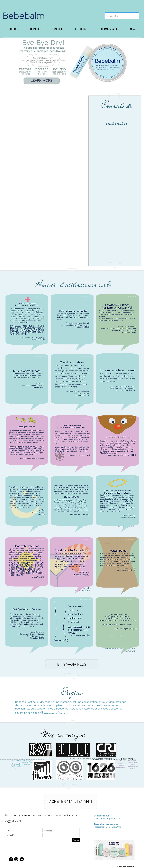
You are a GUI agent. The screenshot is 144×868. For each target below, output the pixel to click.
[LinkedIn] (22, 859)
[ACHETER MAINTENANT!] (71, 801)
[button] (82, 29)
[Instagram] (16, 859)
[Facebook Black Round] (11, 859)
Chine (120, 827)
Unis (114, 827)
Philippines (99, 827)
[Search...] (121, 16)
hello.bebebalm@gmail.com (107, 819)
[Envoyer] (76, 840)
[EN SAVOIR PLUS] (72, 664)
